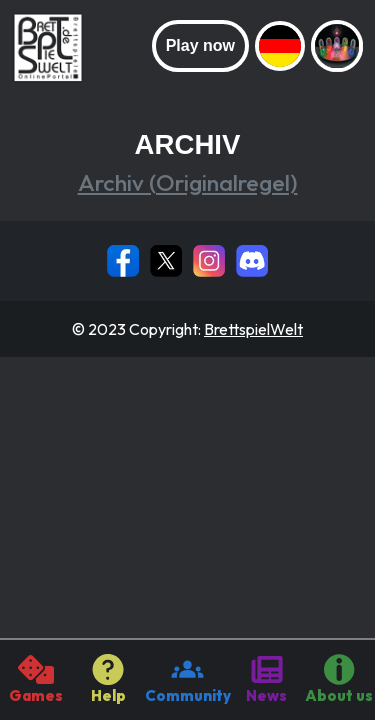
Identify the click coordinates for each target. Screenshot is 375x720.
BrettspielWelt (253, 329)
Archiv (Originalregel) (188, 182)
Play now (200, 45)
